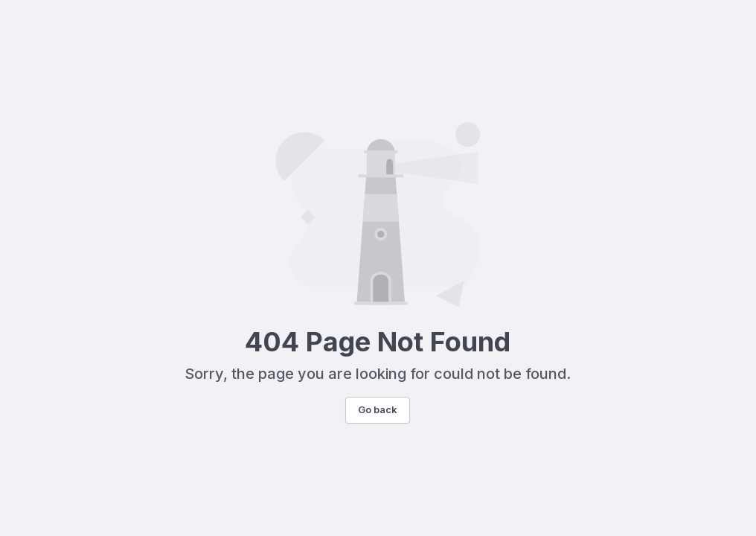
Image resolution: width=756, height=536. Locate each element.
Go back (378, 409)
